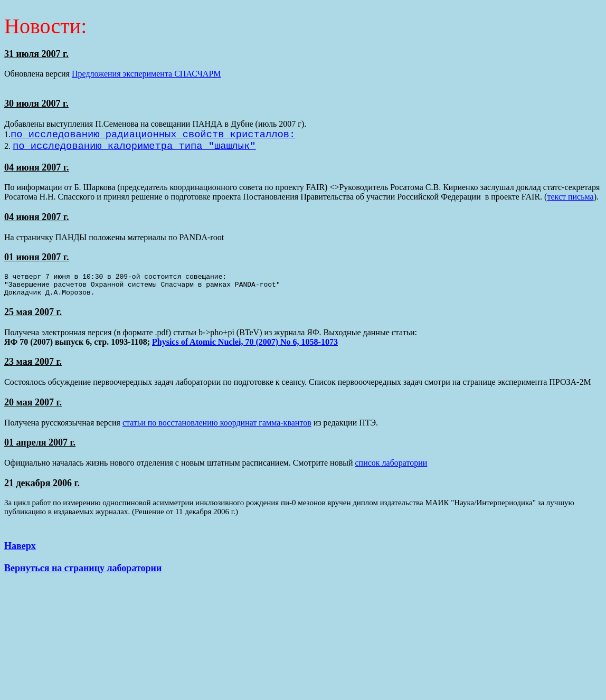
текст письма (570, 200)
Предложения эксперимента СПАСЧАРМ (146, 74)
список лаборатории (391, 471)
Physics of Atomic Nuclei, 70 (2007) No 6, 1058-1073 (245, 350)
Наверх (20, 554)
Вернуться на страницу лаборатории (83, 576)
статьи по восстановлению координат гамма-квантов (217, 431)
